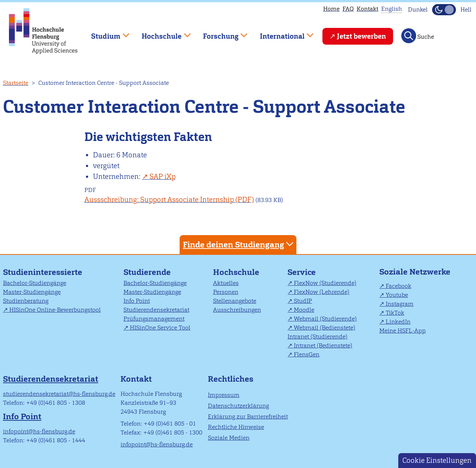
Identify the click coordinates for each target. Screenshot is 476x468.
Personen (226, 292)
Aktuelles (226, 283)
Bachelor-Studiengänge (35, 283)
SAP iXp (163, 177)
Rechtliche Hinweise (236, 427)
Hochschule (236, 272)
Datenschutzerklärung (238, 406)
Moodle (304, 310)
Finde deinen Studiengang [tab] (239, 244)
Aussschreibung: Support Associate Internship (159, 200)
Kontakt (367, 9)
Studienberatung (26, 301)
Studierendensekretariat (156, 310)
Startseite (16, 83)
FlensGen (307, 354)
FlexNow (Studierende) (325, 283)
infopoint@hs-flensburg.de (39, 431)
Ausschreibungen (237, 310)
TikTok (395, 313)
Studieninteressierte (43, 272)
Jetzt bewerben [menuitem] (361, 36)
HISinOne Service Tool (160, 328)
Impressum (224, 395)
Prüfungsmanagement (154, 319)
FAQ (348, 9)
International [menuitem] (281, 33)
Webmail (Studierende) (325, 319)
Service (302, 272)
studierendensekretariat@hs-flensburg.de (59, 394)
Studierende (147, 272)
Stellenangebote (235, 301)
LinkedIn (398, 322)
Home (331, 9)
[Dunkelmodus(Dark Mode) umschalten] (444, 10)
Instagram (400, 304)
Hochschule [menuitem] (161, 33)
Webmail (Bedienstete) (324, 328)
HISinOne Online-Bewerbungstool (55, 310)
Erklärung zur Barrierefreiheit (248, 416)
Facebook (398, 286)
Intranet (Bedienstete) (323, 345)
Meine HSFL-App (403, 331)
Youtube (397, 295)
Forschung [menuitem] (220, 33)
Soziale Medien (229, 438)
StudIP (303, 301)
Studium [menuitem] (105, 33)
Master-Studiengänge (32, 292)
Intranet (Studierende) (317, 336)
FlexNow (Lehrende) (321, 292)
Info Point (137, 301)
